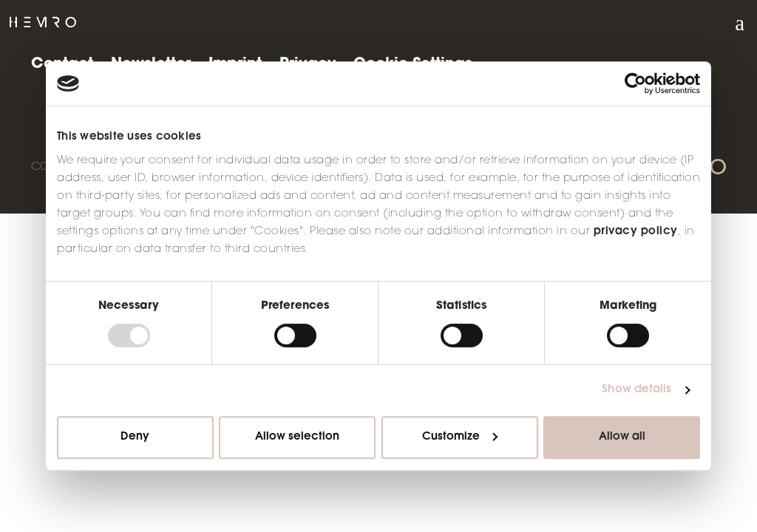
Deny (135, 437)
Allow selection (297, 437)
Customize (460, 437)
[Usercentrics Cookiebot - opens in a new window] (635, 83)
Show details (637, 390)
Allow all (622, 437)
